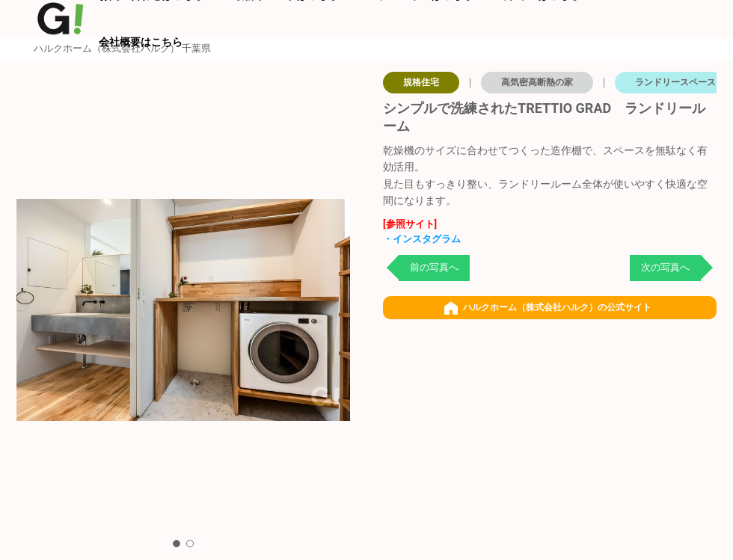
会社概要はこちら (141, 42)
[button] (177, 544)
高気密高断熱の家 (537, 82)
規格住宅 (421, 82)
